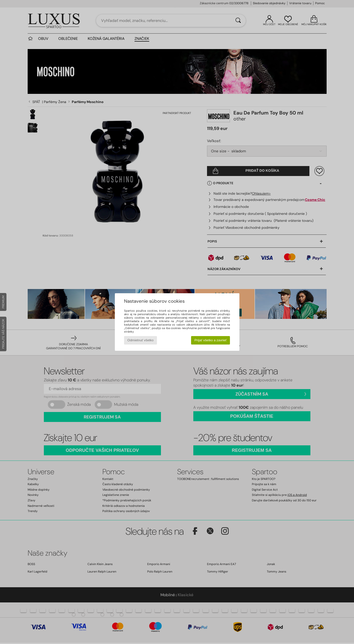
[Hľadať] (238, 21)
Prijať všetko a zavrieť (210, 340)
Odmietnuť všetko (140, 340)
